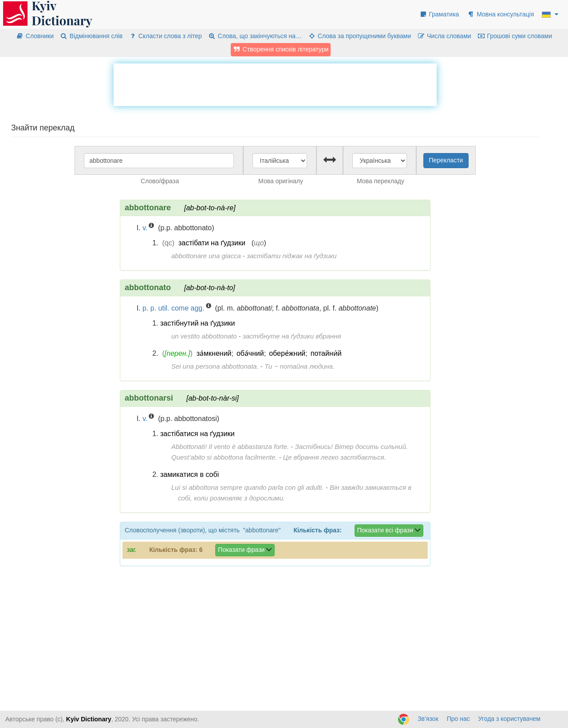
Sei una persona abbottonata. (215, 366)
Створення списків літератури (281, 49)
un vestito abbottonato (204, 336)
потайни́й (326, 353)
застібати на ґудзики (212, 243)
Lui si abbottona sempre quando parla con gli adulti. (248, 487)
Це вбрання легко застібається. (335, 457)
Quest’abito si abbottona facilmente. (224, 457)
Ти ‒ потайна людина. (300, 366)
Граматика (439, 14)
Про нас (458, 719)
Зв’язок (428, 719)
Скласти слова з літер (165, 36)
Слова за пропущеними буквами (359, 36)
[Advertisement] (275, 83)
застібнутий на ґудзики (198, 323)
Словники (35, 36)
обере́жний (287, 353)
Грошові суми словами (515, 36)
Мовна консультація (500, 14)
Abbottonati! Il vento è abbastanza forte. (230, 447)
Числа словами (444, 36)
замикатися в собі (189, 474)
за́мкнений (214, 353)
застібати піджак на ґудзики (292, 256)
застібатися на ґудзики (197, 434)
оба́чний (250, 353)
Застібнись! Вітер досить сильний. (352, 447)
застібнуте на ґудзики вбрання (292, 336)
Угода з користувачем (509, 719)
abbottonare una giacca (206, 256)
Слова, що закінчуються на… (255, 36)
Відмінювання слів (91, 36)
